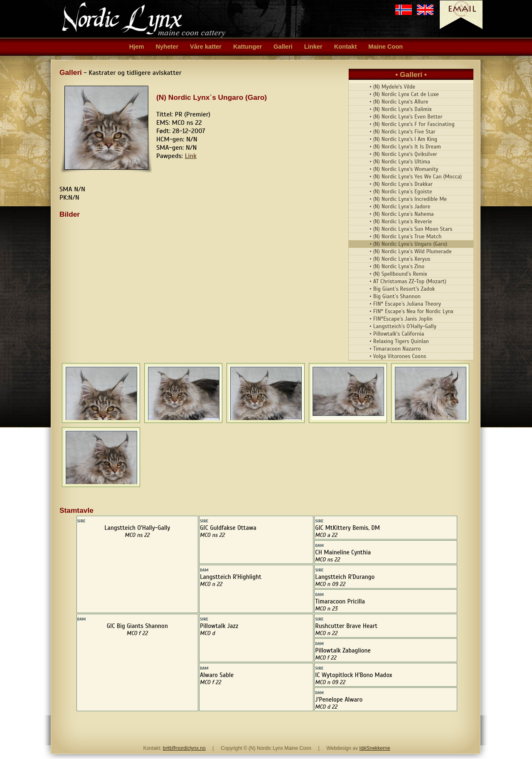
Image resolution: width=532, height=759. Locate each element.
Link (191, 156)
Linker (313, 47)
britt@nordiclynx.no (184, 748)
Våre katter (206, 47)
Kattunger (248, 47)
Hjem (137, 47)
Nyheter (167, 47)
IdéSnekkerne (375, 748)
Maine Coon (385, 47)
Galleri (283, 47)
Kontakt (346, 47)
